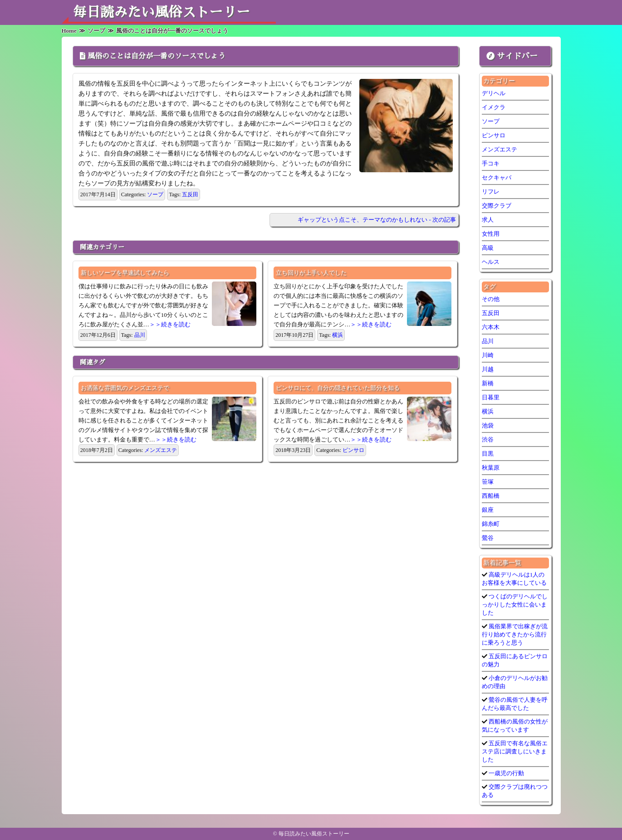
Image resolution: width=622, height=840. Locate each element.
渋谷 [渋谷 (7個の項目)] (488, 439)
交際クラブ (497, 206)
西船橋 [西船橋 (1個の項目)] (491, 496)
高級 (488, 248)
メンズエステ (161, 450)
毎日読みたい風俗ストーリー (162, 12)
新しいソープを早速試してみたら (125, 273)
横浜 (338, 335)
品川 (140, 335)
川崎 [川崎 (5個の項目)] (488, 355)
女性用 (491, 234)
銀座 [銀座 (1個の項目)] (488, 510)
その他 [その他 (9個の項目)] (491, 299)
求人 (488, 220)
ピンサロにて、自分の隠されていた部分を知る (338, 388)
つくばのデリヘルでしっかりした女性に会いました (515, 605)
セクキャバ (497, 177)
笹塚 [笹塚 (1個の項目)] (488, 482)
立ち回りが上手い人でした (311, 273)
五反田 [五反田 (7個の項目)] (491, 313)
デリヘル (494, 93)
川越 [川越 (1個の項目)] (488, 369)
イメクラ (494, 107)
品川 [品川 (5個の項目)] (488, 341)
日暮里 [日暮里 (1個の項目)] (491, 397)
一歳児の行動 (506, 773)
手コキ (491, 163)
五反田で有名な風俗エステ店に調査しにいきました (515, 751)
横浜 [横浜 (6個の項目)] (488, 411)
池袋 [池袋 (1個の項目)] (488, 425)
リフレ (491, 192)
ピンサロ (353, 450)
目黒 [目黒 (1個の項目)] (488, 454)
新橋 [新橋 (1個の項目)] (488, 383)
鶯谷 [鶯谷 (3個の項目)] (488, 538)
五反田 (190, 194)
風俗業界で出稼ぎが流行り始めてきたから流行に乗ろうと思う (515, 634)
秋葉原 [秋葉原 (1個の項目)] (491, 468)
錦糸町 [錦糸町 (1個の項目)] (491, 524)
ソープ (155, 194)
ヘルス (491, 262)
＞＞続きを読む (170, 324)
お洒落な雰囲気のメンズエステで (125, 388)
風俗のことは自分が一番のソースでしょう (157, 56)
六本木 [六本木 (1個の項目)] (491, 327)
